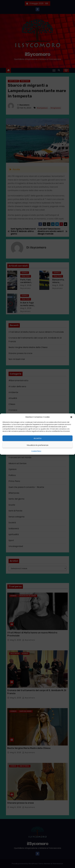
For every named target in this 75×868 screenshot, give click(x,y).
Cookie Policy (36, 451)
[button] (71, 417)
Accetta (37, 438)
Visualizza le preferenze (37, 445)
